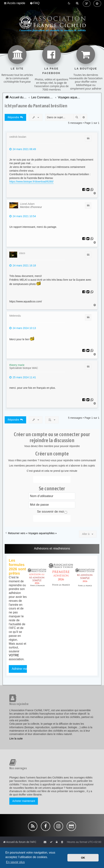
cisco (22, 253)
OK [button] (83, 858)
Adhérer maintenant (25, 669)
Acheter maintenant (24, 801)
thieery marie (17, 365)
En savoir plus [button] (15, 862)
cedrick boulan (18, 137)
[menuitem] (35, 3)
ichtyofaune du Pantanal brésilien (36, 106)
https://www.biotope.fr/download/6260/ (31, 182)
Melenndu (15, 316)
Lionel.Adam (27, 204)
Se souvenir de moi (52, 512)
